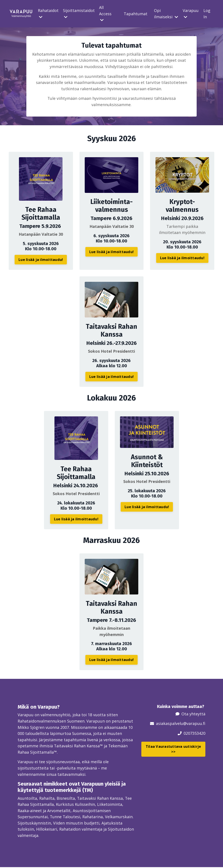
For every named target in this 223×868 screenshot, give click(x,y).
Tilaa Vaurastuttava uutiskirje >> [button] (173, 749)
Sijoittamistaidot (79, 13)
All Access (105, 13)
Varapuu (191, 13)
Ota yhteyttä (193, 714)
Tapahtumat (136, 14)
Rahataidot (48, 13)
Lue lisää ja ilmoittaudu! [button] (41, 260)
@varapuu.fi (194, 724)
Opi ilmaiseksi (166, 14)
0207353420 (194, 733)
